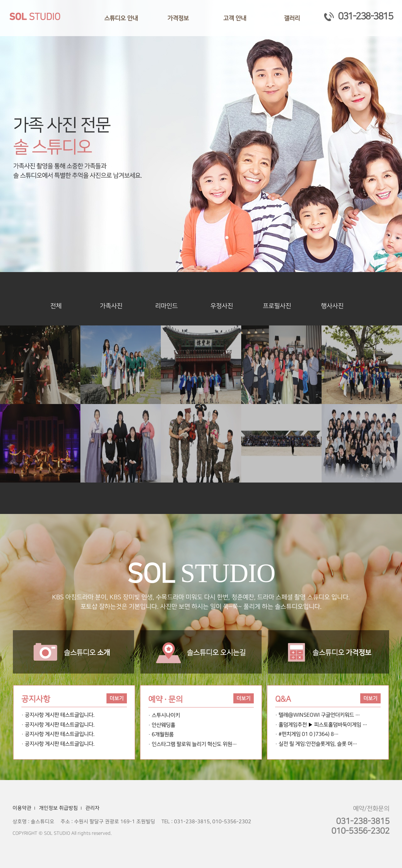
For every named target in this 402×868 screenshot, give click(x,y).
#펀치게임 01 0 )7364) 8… (309, 734)
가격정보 (178, 18)
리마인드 (166, 306)
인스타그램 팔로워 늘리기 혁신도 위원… (194, 744)
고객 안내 (235, 18)
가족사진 (111, 306)
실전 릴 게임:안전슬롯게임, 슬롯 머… (318, 744)
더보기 (117, 698)
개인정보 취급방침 (58, 808)
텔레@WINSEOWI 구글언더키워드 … (319, 715)
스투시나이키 (166, 715)
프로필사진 (277, 306)
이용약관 (22, 808)
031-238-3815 (358, 16)
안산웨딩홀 (163, 725)
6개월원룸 (163, 734)
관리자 (92, 808)
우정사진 (222, 306)
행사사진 (332, 306)
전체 (56, 306)
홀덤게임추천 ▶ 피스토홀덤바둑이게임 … (323, 725)
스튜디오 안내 (121, 18)
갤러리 (292, 18)
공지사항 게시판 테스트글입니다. (60, 715)
